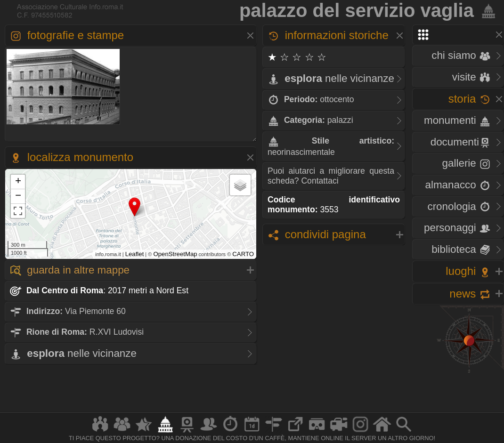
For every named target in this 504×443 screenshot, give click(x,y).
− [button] (18, 196)
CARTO (243, 254)
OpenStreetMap (175, 254)
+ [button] (18, 182)
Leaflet (135, 254)
